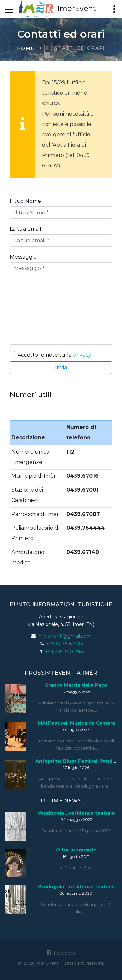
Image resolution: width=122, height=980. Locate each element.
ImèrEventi (58, 9)
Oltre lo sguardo (76, 850)
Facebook (61, 953)
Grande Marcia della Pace (76, 685)
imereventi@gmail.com (65, 636)
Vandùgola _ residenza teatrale (76, 813)
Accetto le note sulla (54, 355)
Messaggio (23, 257)
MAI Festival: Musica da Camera (76, 723)
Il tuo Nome (25, 201)
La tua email (26, 229)
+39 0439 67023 (65, 644)
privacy (82, 355)
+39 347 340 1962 (65, 652)
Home (26, 48)
